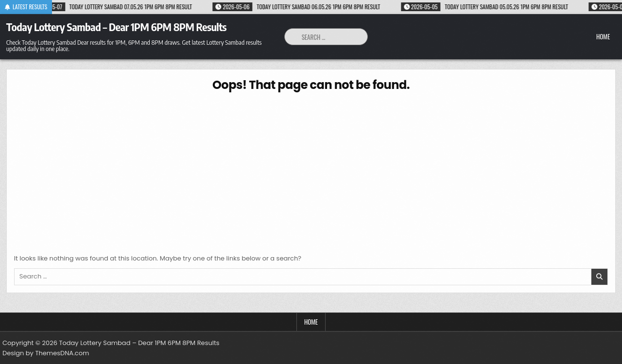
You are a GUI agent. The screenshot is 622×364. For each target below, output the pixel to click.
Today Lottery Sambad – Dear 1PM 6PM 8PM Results (116, 27)
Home (603, 36)
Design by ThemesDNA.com (46, 353)
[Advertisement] (311, 171)
